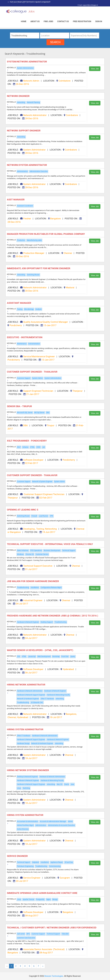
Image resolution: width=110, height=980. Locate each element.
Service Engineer (18, 856)
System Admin (37, 378)
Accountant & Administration (28, 821)
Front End (65, 656)
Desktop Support (47, 622)
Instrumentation (34, 344)
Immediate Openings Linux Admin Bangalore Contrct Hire (42, 893)
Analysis (39, 309)
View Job (95, 69)
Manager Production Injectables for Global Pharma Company (46, 234)
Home (24, 21)
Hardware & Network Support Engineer (31, 695)
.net (44, 447)
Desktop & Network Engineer (27, 777)
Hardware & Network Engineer (28, 622)
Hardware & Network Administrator (30, 691)
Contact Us (63, 21)
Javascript (32, 656)
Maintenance (22, 344)
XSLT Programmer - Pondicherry (27, 441)
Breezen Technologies (54, 976)
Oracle (66, 784)
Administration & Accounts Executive (61, 825)
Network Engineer (19, 96)
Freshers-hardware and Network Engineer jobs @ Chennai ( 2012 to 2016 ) (53, 616)
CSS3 (38, 447)
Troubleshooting (23, 588)
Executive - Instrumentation (25, 337)
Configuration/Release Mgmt (51, 588)
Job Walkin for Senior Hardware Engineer (33, 581)
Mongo (55, 899)
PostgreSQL (40, 899)
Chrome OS (30, 554)
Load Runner (43, 516)
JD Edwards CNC (37, 702)
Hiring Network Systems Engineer (28, 770)
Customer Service (42, 554)
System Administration (25, 68)
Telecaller (65, 934)
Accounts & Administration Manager (53, 821)
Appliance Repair (57, 862)
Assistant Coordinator (25, 206)
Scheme (25, 447)
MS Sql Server (39, 413)
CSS (19, 656)
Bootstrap (56, 656)
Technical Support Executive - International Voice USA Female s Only (50, 544)
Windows (20, 554)
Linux (19, 788)
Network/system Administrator (27, 165)
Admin (70, 821)
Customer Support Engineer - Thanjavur (32, 372)
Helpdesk (35, 862)
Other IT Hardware (47, 699)
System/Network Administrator (27, 62)
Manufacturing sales (34, 240)
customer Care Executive (26, 938)
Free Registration (82, 21)
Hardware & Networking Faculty (58, 695)
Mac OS (60, 784)
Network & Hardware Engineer (28, 699)
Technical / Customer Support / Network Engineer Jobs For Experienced (52, 928)
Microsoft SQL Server (25, 413)
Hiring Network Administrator (26, 685)
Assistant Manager (20, 303)
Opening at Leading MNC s (23, 510)
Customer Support (24, 378)
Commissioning (55, 866)
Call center (21, 934)
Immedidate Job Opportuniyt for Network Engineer (39, 268)
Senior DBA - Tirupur (20, 406)
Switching (26, 788)
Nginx (49, 899)
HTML (32, 447)
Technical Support (69, 550)
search (55, 42)
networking (21, 102)
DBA (48, 413)
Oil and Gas (69, 862)
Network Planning (33, 102)
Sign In (99, 21)
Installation (35, 588)
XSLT (19, 447)
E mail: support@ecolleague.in (87, 5)
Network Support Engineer (24, 131)
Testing (20, 309)
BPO (28, 934)
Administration (22, 171)
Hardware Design (23, 743)
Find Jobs (48, 21)
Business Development (52, 550)
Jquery (73, 656)
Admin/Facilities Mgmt (25, 825)
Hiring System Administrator (25, 729)
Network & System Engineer (42, 482)
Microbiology (29, 309)
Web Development (44, 656)
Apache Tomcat (28, 899)
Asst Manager (16, 200)
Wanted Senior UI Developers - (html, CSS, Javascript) (40, 650)
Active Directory (23, 829)
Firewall (34, 516)
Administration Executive (39, 171)
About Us (35, 21)
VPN (51, 516)
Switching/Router (33, 275)
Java (72, 784)
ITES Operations (36, 550)
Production (21, 240)
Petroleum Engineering (25, 866)
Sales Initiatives (23, 550)
